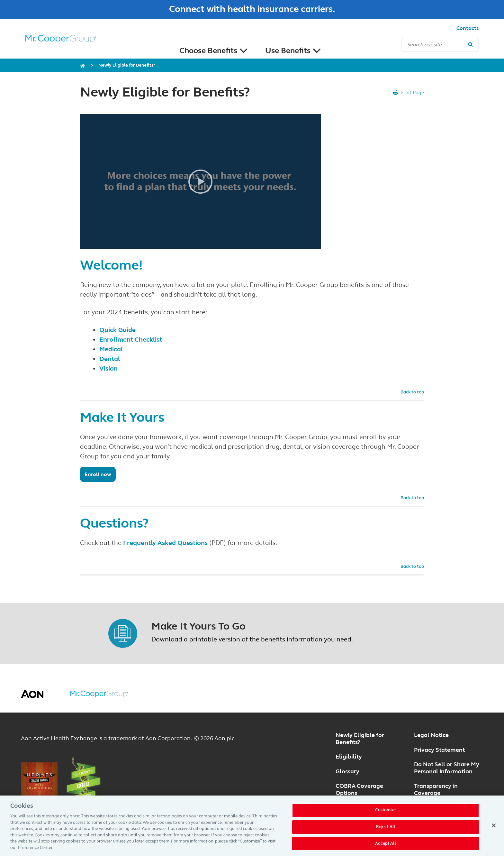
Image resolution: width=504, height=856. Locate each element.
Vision (108, 368)
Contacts (468, 28)
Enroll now (98, 474)
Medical (111, 349)
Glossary (347, 771)
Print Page (412, 93)
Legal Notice (431, 735)
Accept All (385, 846)
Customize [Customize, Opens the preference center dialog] (385, 813)
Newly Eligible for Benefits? (127, 65)
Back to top (412, 392)
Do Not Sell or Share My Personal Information (447, 768)
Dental (110, 359)
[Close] (494, 829)
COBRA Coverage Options (359, 789)
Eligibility (349, 757)
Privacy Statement (439, 750)
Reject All (386, 830)
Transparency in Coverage (436, 789)
